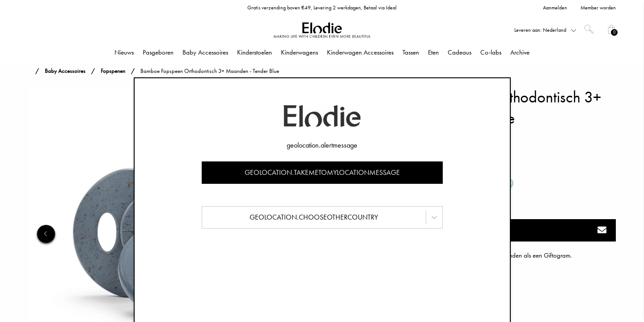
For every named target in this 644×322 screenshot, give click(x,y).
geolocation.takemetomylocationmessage (322, 172)
